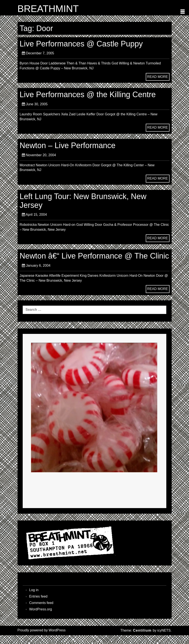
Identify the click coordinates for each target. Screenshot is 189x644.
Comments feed (41, 612)
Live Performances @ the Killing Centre (89, 95)
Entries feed (38, 605)
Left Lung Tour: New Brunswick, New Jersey (84, 201)
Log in (34, 599)
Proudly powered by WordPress (42, 639)
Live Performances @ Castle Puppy (82, 44)
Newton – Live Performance (68, 146)
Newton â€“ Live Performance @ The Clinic (85, 260)
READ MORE (158, 77)
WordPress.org (40, 618)
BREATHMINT (48, 9)
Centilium (142, 639)
